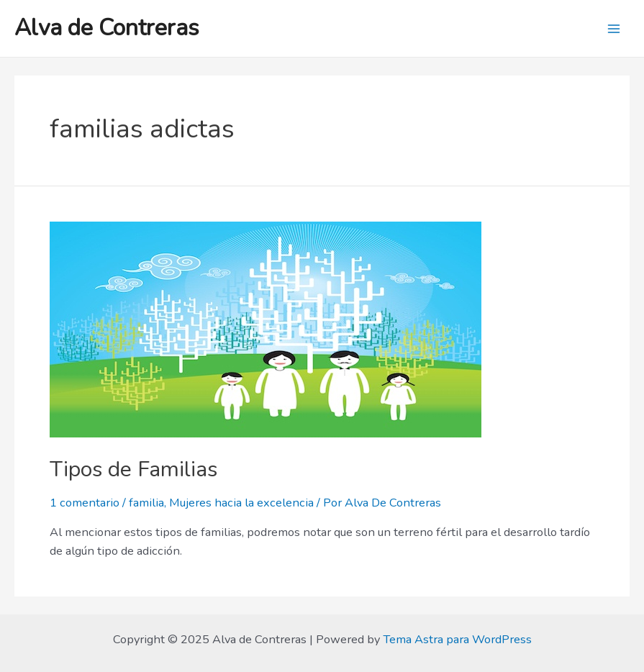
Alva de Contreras (107, 28)
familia (146, 503)
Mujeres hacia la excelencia (241, 503)
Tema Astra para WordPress (457, 639)
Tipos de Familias (133, 469)
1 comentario (85, 503)
